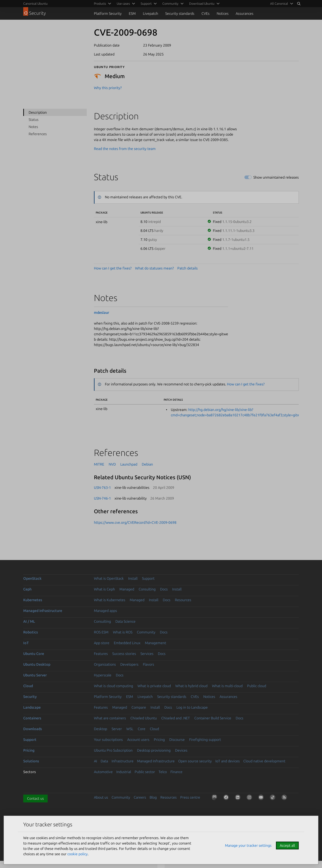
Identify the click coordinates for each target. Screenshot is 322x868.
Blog (153, 797)
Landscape (32, 707)
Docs (164, 589)
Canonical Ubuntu (35, 4)
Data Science (125, 621)
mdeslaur (102, 312)
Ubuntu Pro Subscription (113, 750)
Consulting (147, 589)
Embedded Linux (127, 643)
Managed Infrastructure (156, 761)
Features (101, 654)
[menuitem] (281, 4)
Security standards (180, 13)
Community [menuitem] (170, 4)
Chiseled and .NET (176, 718)
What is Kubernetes (110, 600)
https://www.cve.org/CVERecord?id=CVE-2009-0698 (135, 522)
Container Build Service (213, 718)
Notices (223, 13)
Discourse (177, 740)
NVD (112, 464)
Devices (181, 750)
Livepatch (150, 13)
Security (30, 697)
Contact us (35, 798)
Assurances (245, 13)
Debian (147, 464)
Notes (33, 127)
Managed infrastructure (43, 611)
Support (148, 578)
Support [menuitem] (146, 4)
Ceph (27, 589)
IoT (26, 643)
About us (101, 797)
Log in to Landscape (192, 707)
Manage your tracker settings (248, 845)
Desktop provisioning (154, 750)
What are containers (110, 718)
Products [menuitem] (100, 4)
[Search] (299, 4)
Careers (140, 797)
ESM (132, 13)
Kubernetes (33, 600)
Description (38, 112)
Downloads (33, 729)
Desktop (101, 729)
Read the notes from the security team (125, 149)
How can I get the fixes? (113, 268)
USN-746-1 (102, 498)
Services (147, 654)
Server (117, 729)
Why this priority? (108, 88)
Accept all (287, 845)
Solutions (31, 761)
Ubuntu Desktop (37, 664)
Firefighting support (205, 740)
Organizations (105, 664)
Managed (127, 589)
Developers (129, 664)
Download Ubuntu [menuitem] (202, 4)
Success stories (124, 654)
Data (104, 761)
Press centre (190, 797)
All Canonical (279, 4)
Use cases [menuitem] (123, 4)
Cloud (28, 686)
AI (95, 761)
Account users (138, 740)
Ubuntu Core (34, 654)
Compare (139, 707)
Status (34, 120)
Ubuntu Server (35, 675)
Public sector (145, 772)
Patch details (187, 268)
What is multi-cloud (227, 686)
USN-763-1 (102, 487)
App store (102, 643)
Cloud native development (264, 761)
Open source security (195, 761)
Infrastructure (123, 761)
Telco (163, 772)
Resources (183, 600)
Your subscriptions (108, 740)
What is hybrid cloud (191, 686)
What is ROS (123, 632)
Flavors (148, 664)
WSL (130, 729)
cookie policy (77, 854)
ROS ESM (101, 632)
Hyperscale (103, 675)
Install (133, 578)
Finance (176, 772)
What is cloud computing (113, 686)
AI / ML (29, 621)
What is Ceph (104, 589)
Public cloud (257, 686)
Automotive (103, 772)
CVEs (205, 13)
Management (156, 643)
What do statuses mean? (154, 268)
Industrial (124, 772)
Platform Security (108, 13)
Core (142, 729)
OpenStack (32, 578)
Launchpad (129, 464)
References (38, 134)
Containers (32, 718)
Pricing (159, 740)
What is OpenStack (109, 578)
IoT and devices (228, 761)
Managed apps (105, 611)
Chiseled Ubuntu (144, 718)
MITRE (99, 464)
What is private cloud (154, 686)
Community (146, 632)
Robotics (31, 632)
